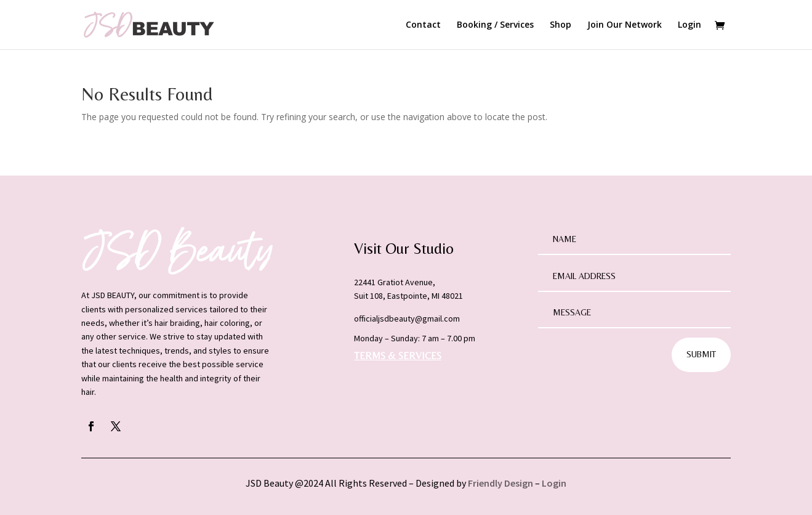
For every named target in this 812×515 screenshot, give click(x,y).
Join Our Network (625, 25)
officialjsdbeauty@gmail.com (407, 318)
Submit (701, 354)
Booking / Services (495, 25)
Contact (423, 25)
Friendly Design (500, 483)
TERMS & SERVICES (398, 356)
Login (689, 25)
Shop (561, 25)
